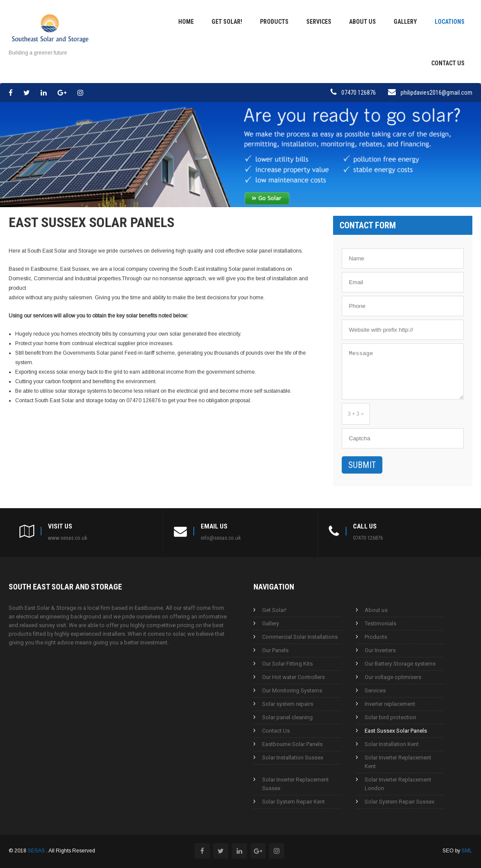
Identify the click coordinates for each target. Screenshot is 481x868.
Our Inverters (380, 650)
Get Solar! (227, 22)
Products (274, 22)
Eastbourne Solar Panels (292, 744)
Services (319, 22)
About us (362, 22)
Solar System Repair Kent (293, 802)
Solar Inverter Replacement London (398, 784)
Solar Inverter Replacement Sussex (295, 784)
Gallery (405, 22)
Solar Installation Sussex (293, 757)
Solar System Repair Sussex (399, 802)
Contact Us (448, 63)
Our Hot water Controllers (293, 677)
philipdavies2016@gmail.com (436, 93)
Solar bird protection (390, 717)
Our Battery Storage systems (400, 664)
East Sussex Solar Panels (396, 731)
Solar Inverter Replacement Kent (398, 762)
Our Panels (275, 650)
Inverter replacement (390, 704)
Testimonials (380, 623)
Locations (450, 22)
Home (186, 22)
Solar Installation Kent (392, 744)
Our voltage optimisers (393, 677)
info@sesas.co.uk (221, 538)
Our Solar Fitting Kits (287, 664)
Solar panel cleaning (287, 717)
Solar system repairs (288, 704)
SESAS (37, 851)
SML (467, 851)
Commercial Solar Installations (300, 637)
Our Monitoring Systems (292, 690)
